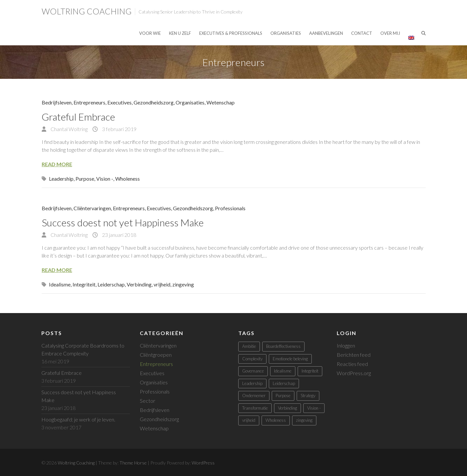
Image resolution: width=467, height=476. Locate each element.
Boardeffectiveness (283, 346)
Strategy (308, 396)
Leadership (61, 179)
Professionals (230, 208)
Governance (253, 371)
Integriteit (84, 284)
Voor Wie (150, 33)
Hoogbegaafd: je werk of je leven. (78, 419)
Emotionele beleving (290, 359)
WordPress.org (354, 373)
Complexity (252, 359)
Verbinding (139, 284)
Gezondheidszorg (154, 102)
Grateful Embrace (78, 117)
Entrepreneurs (89, 102)
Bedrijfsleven (57, 102)
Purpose (85, 179)
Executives (119, 102)
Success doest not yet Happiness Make (123, 222)
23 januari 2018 (119, 235)
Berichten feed (354, 355)
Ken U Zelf (180, 33)
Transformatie (255, 408)
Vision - (105, 179)
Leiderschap (111, 284)
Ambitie (249, 346)
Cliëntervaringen (92, 208)
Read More (57, 164)
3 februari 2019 (119, 129)
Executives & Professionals (231, 33)
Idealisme (60, 284)
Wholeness (127, 179)
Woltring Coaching (87, 11)
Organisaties (286, 33)
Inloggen (346, 345)
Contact (362, 33)
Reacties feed (352, 364)
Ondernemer (254, 396)
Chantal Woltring (69, 129)
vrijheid (162, 284)
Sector (148, 401)
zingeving (183, 284)
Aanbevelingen (326, 33)
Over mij (390, 33)
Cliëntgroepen (156, 355)
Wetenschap (221, 102)
